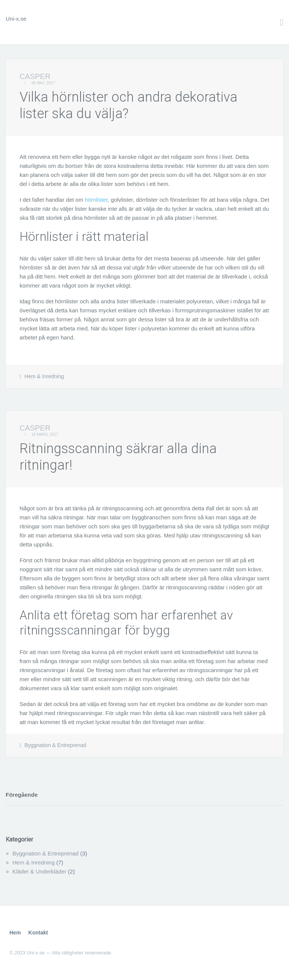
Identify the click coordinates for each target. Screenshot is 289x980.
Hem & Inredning (44, 376)
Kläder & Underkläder (39, 871)
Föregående (22, 795)
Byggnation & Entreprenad (55, 745)
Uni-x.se (16, 19)
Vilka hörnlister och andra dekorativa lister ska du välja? (129, 105)
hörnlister (96, 200)
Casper (35, 76)
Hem (15, 933)
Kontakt (38, 933)
